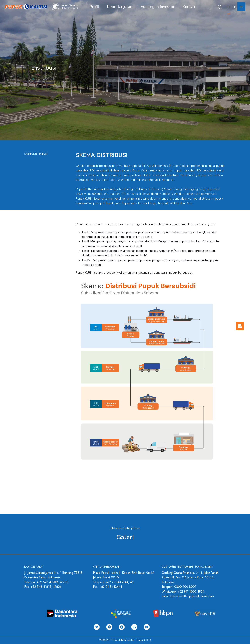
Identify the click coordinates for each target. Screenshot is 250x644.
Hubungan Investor (157, 7)
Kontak (189, 7)
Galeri (125, 537)
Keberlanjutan (120, 7)
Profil (94, 7)
